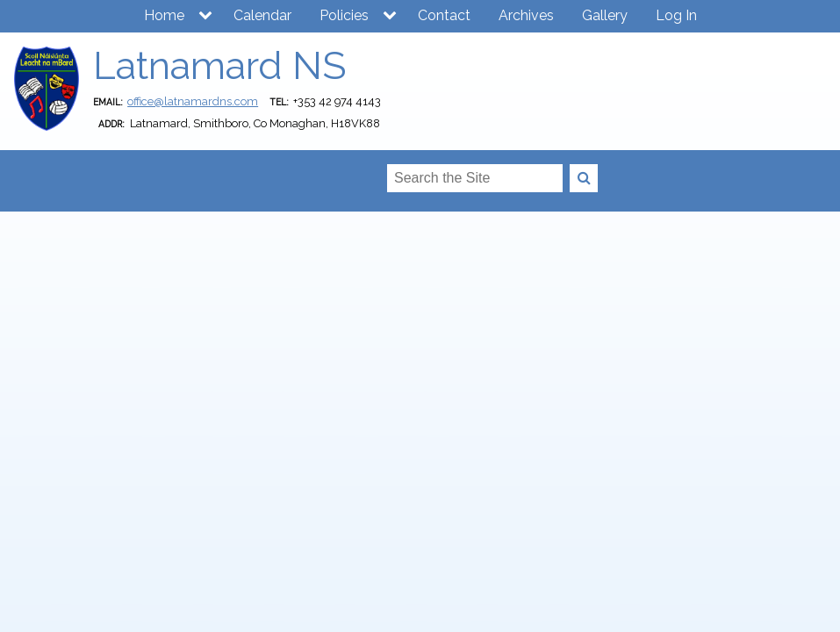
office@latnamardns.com (193, 101)
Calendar (262, 15)
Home (164, 15)
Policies (344, 15)
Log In (676, 15)
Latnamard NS (219, 65)
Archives (526, 15)
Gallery (605, 15)
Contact (444, 15)
